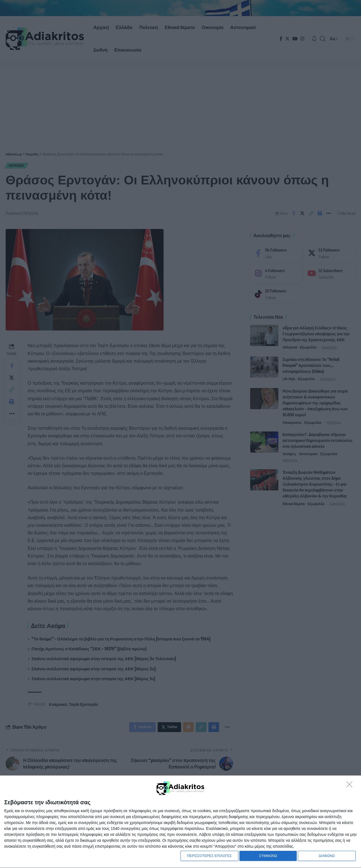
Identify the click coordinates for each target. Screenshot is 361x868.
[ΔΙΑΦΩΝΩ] (351, 785)
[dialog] (180, 821)
